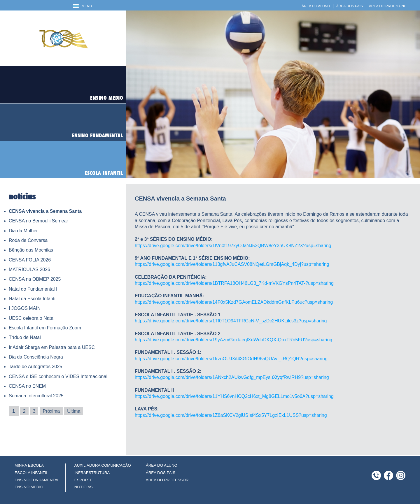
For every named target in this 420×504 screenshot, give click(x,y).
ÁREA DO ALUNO (316, 6)
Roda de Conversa (28, 240)
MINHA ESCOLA (29, 465)
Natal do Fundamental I (33, 289)
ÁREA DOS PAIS (350, 6)
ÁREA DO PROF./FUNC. (388, 6)
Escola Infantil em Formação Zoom (45, 328)
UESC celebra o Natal (32, 318)
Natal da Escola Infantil (33, 299)
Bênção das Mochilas (31, 250)
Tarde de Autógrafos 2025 (35, 367)
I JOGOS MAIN (25, 308)
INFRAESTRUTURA (92, 473)
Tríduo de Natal (25, 337)
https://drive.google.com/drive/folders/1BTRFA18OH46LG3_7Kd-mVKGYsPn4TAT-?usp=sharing (234, 283)
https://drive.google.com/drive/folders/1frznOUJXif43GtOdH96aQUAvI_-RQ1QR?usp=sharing (231, 359)
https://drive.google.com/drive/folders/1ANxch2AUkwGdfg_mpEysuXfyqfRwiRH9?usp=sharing (232, 377)
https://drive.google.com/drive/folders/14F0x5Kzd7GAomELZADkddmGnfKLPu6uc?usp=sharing (234, 302)
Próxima (51, 411)
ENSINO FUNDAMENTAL (37, 480)
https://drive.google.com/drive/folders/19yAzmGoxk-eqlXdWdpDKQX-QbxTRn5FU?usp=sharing (233, 340)
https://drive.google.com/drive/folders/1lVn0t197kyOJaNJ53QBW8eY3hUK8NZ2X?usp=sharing (233, 246)
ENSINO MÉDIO (29, 487)
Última (74, 411)
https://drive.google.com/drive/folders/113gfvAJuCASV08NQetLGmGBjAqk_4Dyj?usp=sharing (232, 264)
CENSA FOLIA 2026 (30, 260)
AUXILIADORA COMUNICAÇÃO (103, 465)
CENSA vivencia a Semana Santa (45, 211)
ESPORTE (84, 480)
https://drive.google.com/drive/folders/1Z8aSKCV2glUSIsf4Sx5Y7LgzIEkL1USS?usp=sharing (231, 415)
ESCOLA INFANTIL (32, 473)
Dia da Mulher (23, 231)
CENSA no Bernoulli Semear (38, 221)
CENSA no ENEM (27, 386)
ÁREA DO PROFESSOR (167, 480)
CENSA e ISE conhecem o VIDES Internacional (58, 376)
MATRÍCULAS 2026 (29, 269)
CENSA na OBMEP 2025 (35, 279)
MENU (82, 6)
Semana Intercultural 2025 (36, 396)
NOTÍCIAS (84, 487)
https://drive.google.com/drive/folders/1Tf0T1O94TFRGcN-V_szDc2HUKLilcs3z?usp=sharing (231, 321)
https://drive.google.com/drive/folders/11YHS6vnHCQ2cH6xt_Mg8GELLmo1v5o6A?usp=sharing (234, 396)
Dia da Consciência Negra (36, 357)
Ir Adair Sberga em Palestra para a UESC (52, 347)
